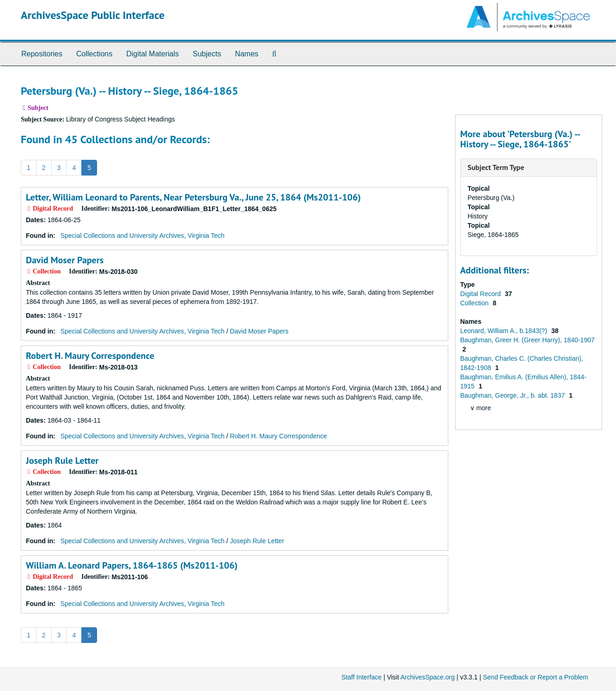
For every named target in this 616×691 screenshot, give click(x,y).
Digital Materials (152, 54)
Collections (94, 54)
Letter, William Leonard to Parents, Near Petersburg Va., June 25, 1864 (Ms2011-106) (193, 197)
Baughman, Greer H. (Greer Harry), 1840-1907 (528, 340)
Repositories (42, 54)
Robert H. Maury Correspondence (90, 356)
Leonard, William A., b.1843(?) (505, 331)
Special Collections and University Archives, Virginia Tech (143, 236)
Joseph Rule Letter (62, 461)
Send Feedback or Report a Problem (536, 677)
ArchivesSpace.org (427, 677)
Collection (475, 303)
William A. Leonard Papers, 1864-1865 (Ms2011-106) (132, 565)
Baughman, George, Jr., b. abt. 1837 (513, 395)
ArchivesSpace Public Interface (93, 15)
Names (247, 54)
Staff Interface (362, 677)
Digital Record (482, 294)
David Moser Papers (65, 260)
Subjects (207, 54)
